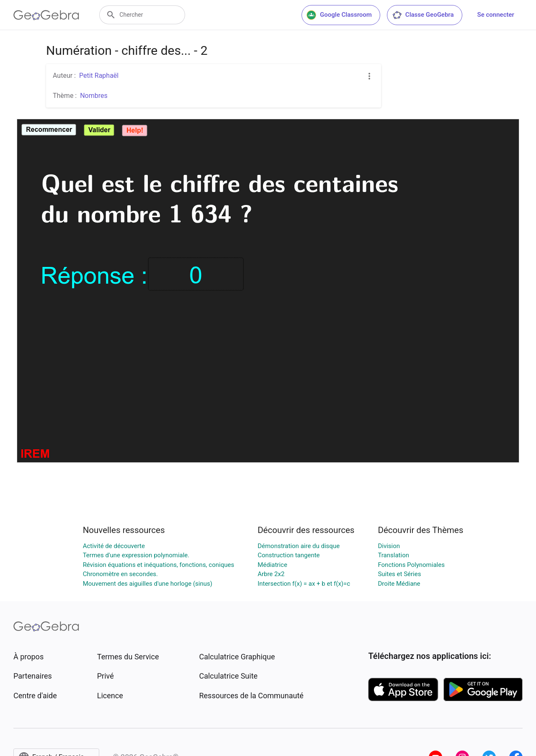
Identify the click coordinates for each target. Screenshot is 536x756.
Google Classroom (339, 15)
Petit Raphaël (99, 76)
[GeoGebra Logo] (46, 15)
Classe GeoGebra (423, 15)
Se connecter (496, 15)
